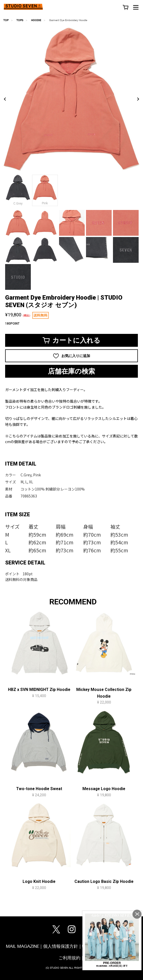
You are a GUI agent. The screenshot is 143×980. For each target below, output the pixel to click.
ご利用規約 (69, 958)
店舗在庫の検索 (71, 371)
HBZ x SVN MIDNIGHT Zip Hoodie (39, 690)
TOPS (20, 20)
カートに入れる (71, 340)
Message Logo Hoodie (104, 789)
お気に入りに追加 (72, 356)
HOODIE (36, 20)
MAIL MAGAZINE (23, 946)
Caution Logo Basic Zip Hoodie (104, 882)
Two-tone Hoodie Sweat (39, 789)
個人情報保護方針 (61, 946)
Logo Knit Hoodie (39, 882)
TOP (6, 20)
